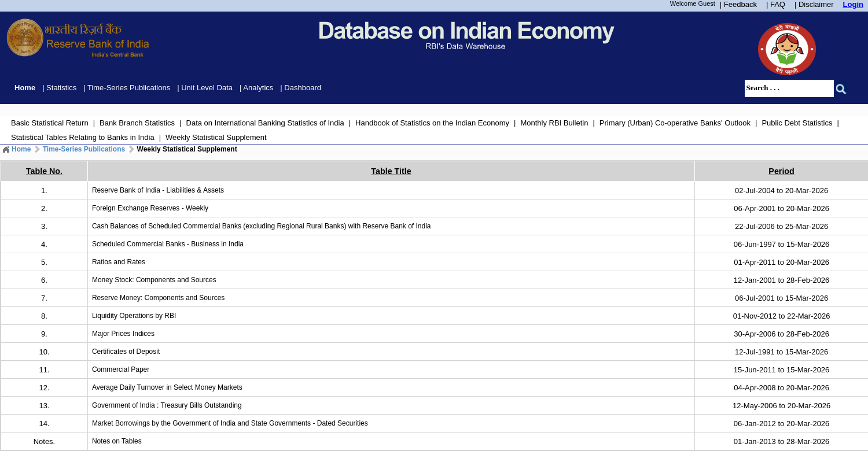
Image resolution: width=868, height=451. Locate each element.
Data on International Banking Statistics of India (265, 123)
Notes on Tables (117, 441)
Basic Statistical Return (50, 123)
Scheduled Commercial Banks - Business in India (168, 244)
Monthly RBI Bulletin (554, 123)
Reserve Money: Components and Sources (158, 298)
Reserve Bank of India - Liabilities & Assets (158, 190)
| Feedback (738, 4)
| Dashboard (301, 88)
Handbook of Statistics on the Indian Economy (432, 123)
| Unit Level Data (205, 88)
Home (25, 88)
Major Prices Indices (123, 334)
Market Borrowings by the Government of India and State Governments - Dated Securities (230, 423)
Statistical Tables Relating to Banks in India (83, 137)
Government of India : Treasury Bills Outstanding (167, 405)
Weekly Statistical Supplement (216, 137)
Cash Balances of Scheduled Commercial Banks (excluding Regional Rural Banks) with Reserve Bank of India (262, 226)
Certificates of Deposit (126, 352)
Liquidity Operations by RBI (134, 316)
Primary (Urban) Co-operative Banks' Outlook (675, 123)
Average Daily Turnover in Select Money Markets (167, 387)
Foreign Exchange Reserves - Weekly (150, 208)
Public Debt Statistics (797, 123)
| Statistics (59, 88)
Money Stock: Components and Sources (154, 280)
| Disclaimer (814, 4)
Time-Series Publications (84, 149)
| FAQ (776, 4)
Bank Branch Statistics (137, 123)
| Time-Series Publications (127, 88)
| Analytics (256, 88)
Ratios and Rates (119, 262)
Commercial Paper (121, 369)
